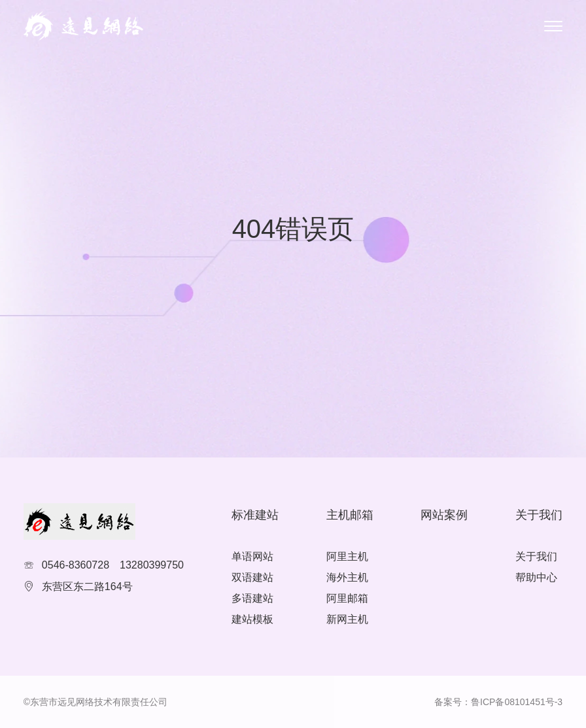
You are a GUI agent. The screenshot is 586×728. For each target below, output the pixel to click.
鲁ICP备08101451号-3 (517, 702)
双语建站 (252, 577)
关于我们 (536, 556)
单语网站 (252, 556)
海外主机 (347, 577)
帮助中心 (536, 577)
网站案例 (444, 515)
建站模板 (252, 619)
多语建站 (252, 598)
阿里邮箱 (347, 598)
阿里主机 (347, 556)
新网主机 (347, 619)
